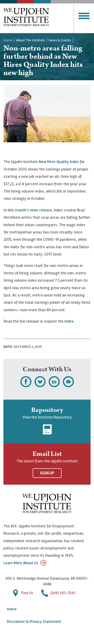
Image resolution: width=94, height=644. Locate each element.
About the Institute (30, 40)
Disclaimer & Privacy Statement (34, 621)
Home (8, 40)
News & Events (60, 40)
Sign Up (47, 473)
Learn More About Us (25, 563)
